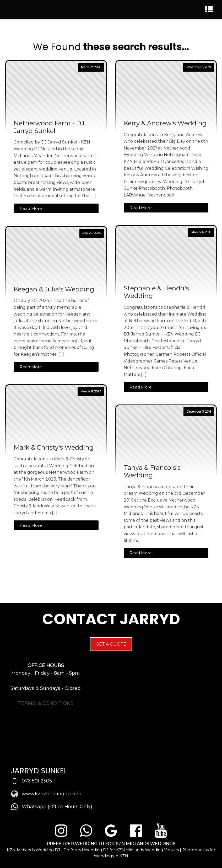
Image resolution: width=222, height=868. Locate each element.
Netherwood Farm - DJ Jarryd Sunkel (49, 127)
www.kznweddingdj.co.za (52, 794)
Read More (31, 208)
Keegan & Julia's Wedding (54, 289)
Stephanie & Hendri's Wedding (156, 292)
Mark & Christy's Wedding (54, 448)
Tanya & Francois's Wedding (152, 472)
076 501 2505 (37, 781)
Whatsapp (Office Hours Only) (57, 807)
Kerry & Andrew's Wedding (165, 123)
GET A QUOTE (111, 644)
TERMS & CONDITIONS (46, 703)
